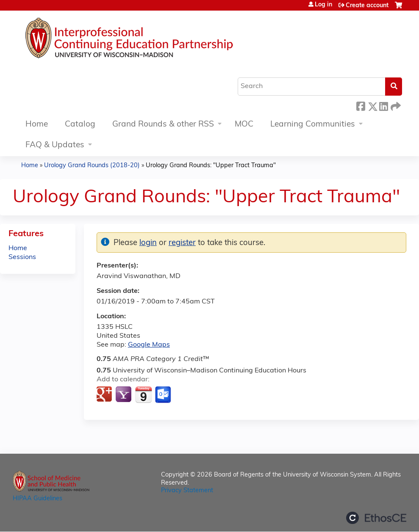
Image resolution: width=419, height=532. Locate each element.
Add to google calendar (105, 395)
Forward (395, 105)
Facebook (361, 105)
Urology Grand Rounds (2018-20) (92, 166)
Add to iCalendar (143, 394)
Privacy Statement (187, 491)
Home (37, 125)
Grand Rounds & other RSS (163, 125)
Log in (323, 5)
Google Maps (149, 345)
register (182, 243)
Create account (367, 6)
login (148, 243)
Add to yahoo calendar (124, 395)
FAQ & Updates (55, 145)
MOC (244, 125)
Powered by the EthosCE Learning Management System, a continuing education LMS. (376, 518)
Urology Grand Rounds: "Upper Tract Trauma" (211, 166)
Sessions (22, 257)
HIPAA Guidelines (37, 499)
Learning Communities (313, 125)
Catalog (80, 125)
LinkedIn (383, 105)
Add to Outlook (164, 395)
